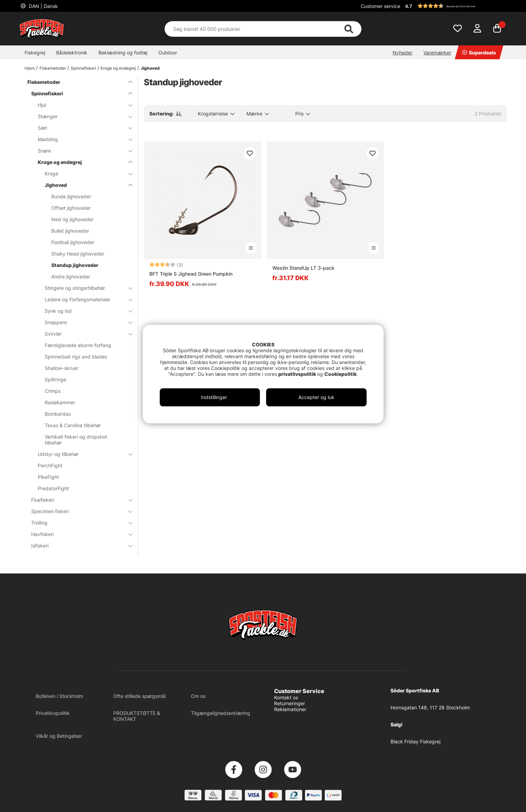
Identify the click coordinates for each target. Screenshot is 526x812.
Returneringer (290, 703)
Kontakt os (286, 697)
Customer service (380, 6)
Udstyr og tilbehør (81, 454)
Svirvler (84, 334)
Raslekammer (60, 402)
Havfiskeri (78, 534)
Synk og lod (84, 311)
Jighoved (150, 68)
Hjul (81, 105)
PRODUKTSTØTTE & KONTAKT (137, 716)
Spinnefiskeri (83, 68)
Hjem (30, 68)
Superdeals (479, 53)
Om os (198, 696)
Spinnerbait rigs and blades (76, 357)
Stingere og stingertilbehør (84, 288)
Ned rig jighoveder (72, 219)
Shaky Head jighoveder (78, 254)
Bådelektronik (72, 53)
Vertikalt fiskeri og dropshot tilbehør (76, 440)
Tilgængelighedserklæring (221, 713)
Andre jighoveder (71, 277)
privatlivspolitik (298, 374)
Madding (81, 139)
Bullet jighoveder (70, 231)
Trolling (78, 523)
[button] (455, 6)
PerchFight (50, 465)
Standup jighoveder (75, 265)
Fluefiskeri (78, 500)
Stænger (81, 116)
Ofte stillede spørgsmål (139, 696)
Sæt (81, 128)
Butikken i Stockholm (59, 696)
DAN (43, 6)
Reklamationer (290, 709)
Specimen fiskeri (78, 511)
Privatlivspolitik (53, 713)
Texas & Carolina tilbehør (73, 425)
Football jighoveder (73, 242)
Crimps (53, 391)
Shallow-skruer (62, 368)
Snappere (84, 322)
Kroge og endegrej (118, 68)
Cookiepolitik (340, 374)
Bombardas (58, 414)
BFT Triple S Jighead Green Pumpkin (191, 274)
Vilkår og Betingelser (59, 736)
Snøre (81, 151)
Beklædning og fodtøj (123, 53)
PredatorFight (53, 488)
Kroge (84, 174)
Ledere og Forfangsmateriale (84, 299)
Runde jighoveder (71, 196)
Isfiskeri (78, 546)
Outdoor (168, 53)
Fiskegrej (35, 53)
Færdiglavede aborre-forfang (78, 345)
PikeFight (48, 477)
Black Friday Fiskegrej (415, 741)
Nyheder (402, 53)
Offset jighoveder (71, 208)
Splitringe (55, 379)
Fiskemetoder (53, 68)
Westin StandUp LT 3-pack (303, 268)
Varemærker (437, 53)
